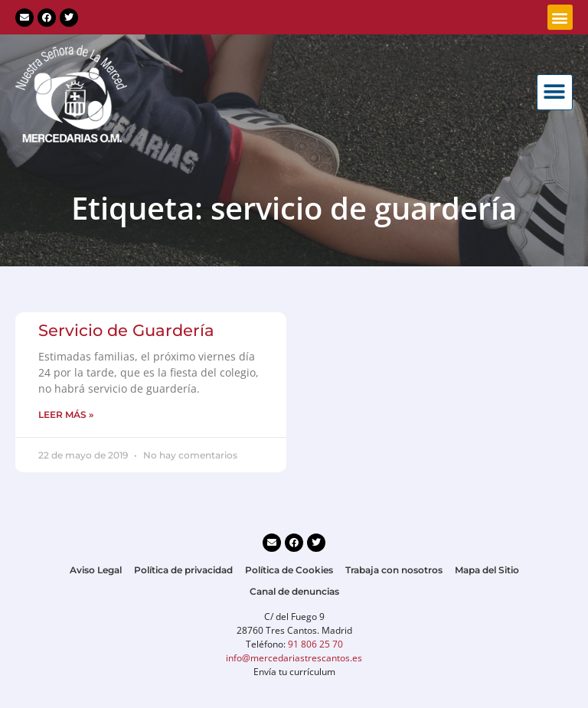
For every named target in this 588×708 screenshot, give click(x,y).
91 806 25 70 (315, 644)
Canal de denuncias (294, 591)
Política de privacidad (183, 570)
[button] (560, 17)
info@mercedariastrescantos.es (294, 658)
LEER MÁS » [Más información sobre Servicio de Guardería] (66, 414)
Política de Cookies (289, 570)
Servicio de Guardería (126, 330)
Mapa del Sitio (487, 570)
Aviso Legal (96, 570)
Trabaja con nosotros (394, 570)
